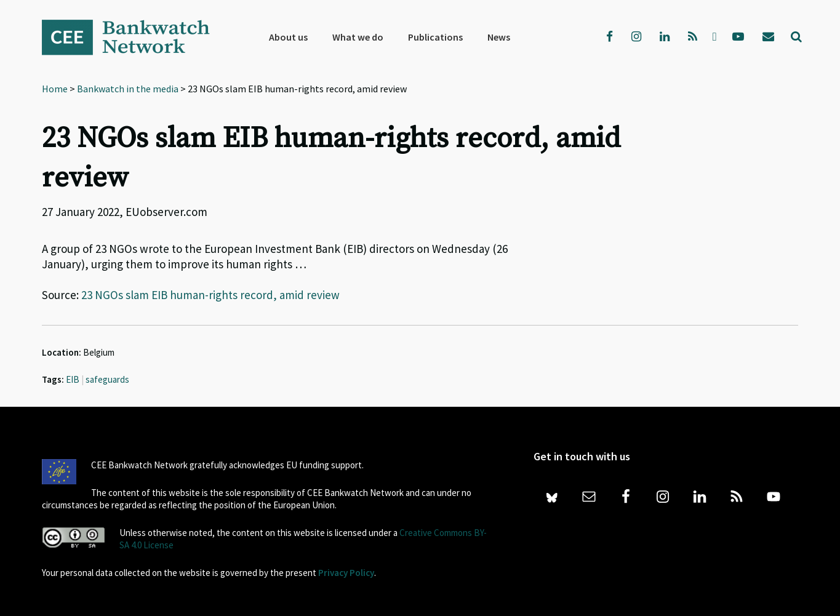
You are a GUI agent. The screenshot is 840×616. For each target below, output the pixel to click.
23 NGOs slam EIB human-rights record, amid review (210, 295)
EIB (73, 379)
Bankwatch (134, 37)
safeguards (107, 379)
